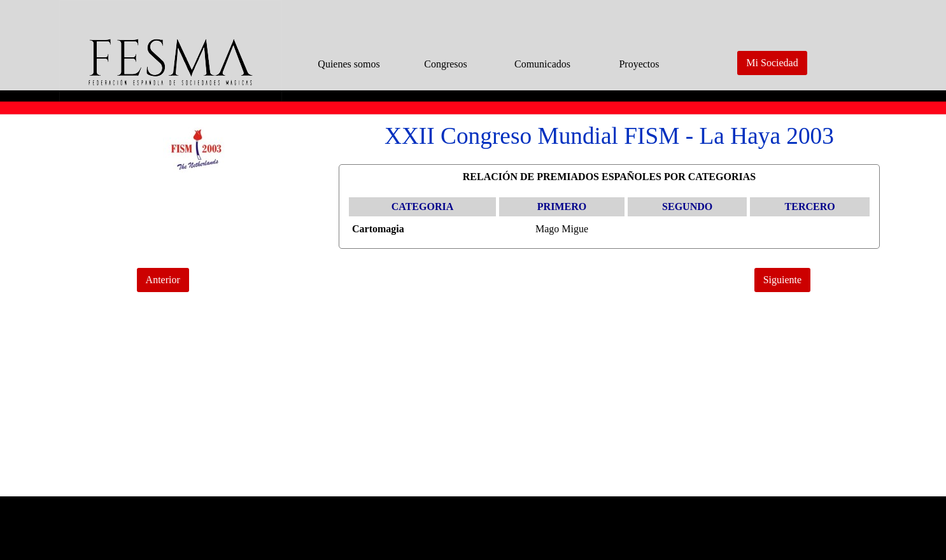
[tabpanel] (609, 136)
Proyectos (639, 64)
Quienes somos (349, 64)
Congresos (446, 64)
